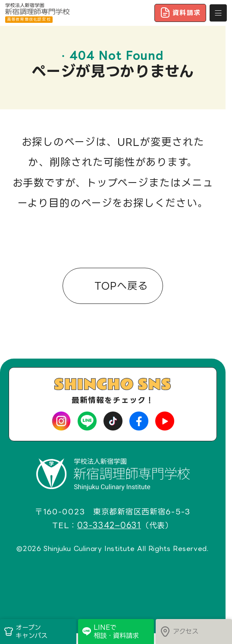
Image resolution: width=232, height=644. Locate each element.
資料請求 (180, 12)
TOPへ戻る (119, 286)
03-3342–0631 (109, 526)
